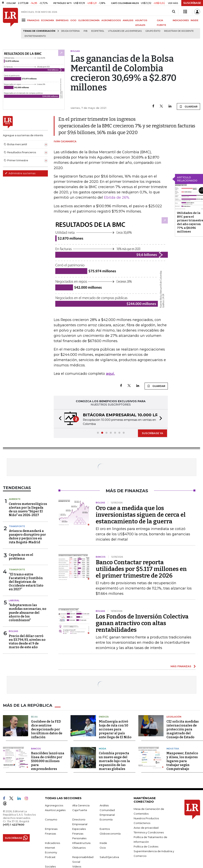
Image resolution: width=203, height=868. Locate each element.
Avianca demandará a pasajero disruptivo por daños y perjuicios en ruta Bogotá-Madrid (27, 537)
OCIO (73, 20)
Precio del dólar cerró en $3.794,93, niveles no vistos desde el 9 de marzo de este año (27, 642)
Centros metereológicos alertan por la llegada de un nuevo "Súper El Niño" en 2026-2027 (28, 510)
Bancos (36, 749)
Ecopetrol (98, 31)
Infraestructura (81, 843)
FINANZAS (33, 20)
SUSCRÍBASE (192, 3)
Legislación (174, 717)
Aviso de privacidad (146, 828)
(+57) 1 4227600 (14, 825)
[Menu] (24, 20)
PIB (85, 31)
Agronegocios (54, 805)
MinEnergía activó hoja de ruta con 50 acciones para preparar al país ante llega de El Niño (115, 729)
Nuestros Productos (146, 818)
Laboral (14, 600)
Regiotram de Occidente (179, 31)
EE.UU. (35, 717)
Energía (104, 717)
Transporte (17, 526)
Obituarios (79, 848)
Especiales (79, 829)
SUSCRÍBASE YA (152, 433)
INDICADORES (181, 20)
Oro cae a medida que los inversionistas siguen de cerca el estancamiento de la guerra (141, 515)
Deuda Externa (70, 31)
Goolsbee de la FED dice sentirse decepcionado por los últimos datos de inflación (47, 729)
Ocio (103, 848)
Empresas (51, 829)
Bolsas (13, 631)
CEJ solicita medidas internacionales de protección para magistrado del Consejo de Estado (183, 729)
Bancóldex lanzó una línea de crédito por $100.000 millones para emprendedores (48, 761)
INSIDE (195, 20)
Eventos (105, 829)
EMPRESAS (62, 20)
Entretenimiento (35, 36)
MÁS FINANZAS (181, 666)
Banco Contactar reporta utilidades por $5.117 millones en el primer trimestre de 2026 (141, 569)
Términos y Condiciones (149, 832)
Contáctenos (142, 823)
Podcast (50, 857)
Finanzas (50, 834)
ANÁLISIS (128, 20)
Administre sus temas (20, 173)
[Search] (174, 12)
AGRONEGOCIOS (111, 20)
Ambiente (15, 499)
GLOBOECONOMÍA (89, 20)
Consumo (51, 819)
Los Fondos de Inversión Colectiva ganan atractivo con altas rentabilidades (142, 623)
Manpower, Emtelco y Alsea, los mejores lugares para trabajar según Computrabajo (182, 761)
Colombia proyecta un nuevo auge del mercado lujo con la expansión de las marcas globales (114, 761)
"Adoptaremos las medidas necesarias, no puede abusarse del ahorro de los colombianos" (28, 613)
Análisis (104, 805)
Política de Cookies (146, 846)
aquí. (110, 374)
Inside (103, 843)
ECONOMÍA (48, 20)
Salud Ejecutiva (109, 857)
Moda (102, 749)
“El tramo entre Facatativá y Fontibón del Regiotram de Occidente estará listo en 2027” (26, 582)
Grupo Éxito (153, 31)
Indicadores (52, 843)
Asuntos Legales (55, 810)
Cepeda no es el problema (21, 557)
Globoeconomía (110, 834)
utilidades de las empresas (125, 31)
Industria (173, 749)
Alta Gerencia (81, 805)
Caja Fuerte (80, 810)
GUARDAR (188, 106)
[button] (59, 419)
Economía (106, 819)
